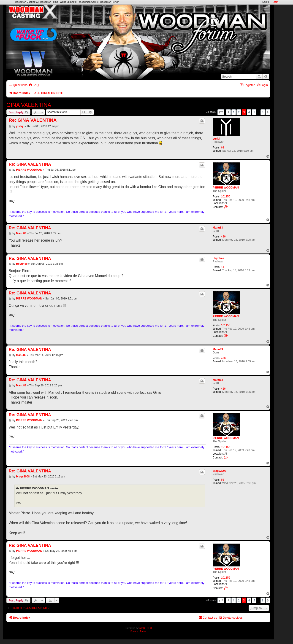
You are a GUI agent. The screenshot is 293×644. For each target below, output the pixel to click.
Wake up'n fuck (69, 2)
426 (223, 237)
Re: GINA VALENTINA (33, 120)
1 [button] (234, 112)
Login (266, 2)
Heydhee (218, 258)
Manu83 (218, 228)
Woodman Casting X (26, 2)
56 (223, 480)
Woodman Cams (88, 2)
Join (276, 2)
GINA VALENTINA (29, 105)
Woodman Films (49, 2)
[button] (221, 112)
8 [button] (263, 112)
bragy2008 (219, 471)
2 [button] (239, 112)
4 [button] (249, 112)
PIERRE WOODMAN (226, 188)
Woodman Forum (109, 2)
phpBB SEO (146, 628)
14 (223, 267)
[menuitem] (34, 85)
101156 (226, 197)
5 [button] (254, 112)
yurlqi (216, 139)
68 (223, 148)
